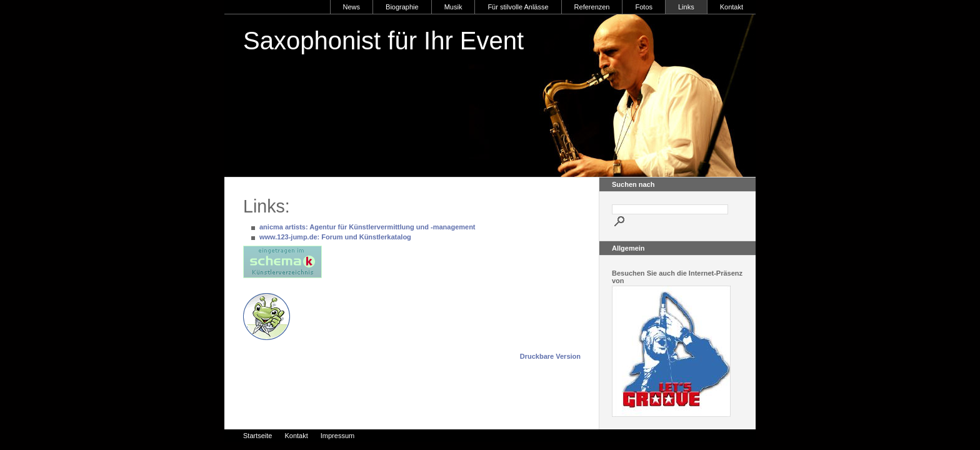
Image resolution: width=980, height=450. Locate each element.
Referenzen (592, 7)
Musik (453, 7)
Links (686, 7)
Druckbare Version (550, 356)
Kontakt (732, 7)
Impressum (337, 436)
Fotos (644, 7)
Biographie (402, 7)
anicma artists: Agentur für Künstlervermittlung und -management (367, 227)
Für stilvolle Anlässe (518, 7)
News (352, 7)
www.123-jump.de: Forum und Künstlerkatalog (335, 237)
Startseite (257, 436)
